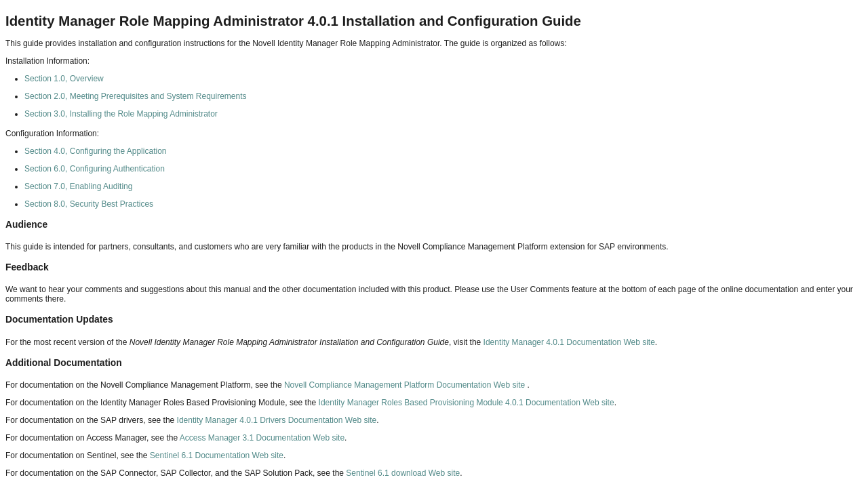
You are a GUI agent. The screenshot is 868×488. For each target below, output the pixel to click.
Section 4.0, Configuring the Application (95, 151)
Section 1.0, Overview (64, 79)
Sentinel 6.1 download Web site (403, 473)
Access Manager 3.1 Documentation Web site (262, 438)
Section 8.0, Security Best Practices (89, 204)
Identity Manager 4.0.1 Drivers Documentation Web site (277, 420)
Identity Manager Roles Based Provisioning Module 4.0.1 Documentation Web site (467, 403)
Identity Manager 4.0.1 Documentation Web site (569, 342)
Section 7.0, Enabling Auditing (78, 186)
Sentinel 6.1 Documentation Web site (217, 455)
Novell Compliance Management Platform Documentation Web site (406, 385)
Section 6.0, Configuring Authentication (95, 169)
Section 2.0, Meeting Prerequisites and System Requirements (136, 96)
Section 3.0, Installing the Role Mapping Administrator (121, 114)
